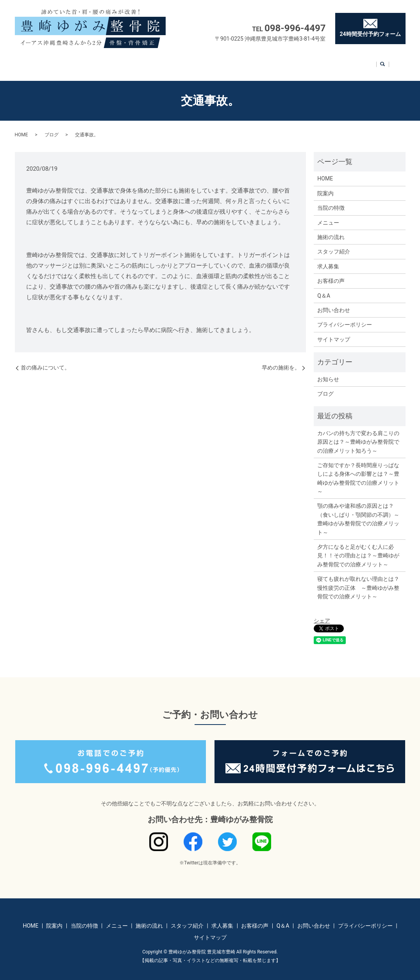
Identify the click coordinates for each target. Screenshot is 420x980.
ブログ (52, 127)
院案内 (63, 61)
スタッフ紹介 (217, 61)
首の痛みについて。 (45, 360)
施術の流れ (173, 61)
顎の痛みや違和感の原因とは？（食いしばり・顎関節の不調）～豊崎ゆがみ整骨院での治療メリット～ (358, 511)
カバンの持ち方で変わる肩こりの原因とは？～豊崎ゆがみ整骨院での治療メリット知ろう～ (358, 435)
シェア (322, 613)
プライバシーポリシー (345, 317)
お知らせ (328, 372)
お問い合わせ (364, 61)
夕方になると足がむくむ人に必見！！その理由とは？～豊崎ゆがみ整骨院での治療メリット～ (358, 548)
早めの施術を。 (281, 360)
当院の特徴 (98, 61)
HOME (34, 61)
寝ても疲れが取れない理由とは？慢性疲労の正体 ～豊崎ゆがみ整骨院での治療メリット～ (358, 580)
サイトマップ (334, 332)
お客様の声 (295, 61)
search (394, 62)
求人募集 (257, 61)
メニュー (136, 61)
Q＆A (328, 61)
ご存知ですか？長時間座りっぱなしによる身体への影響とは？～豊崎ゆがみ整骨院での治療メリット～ (358, 471)
